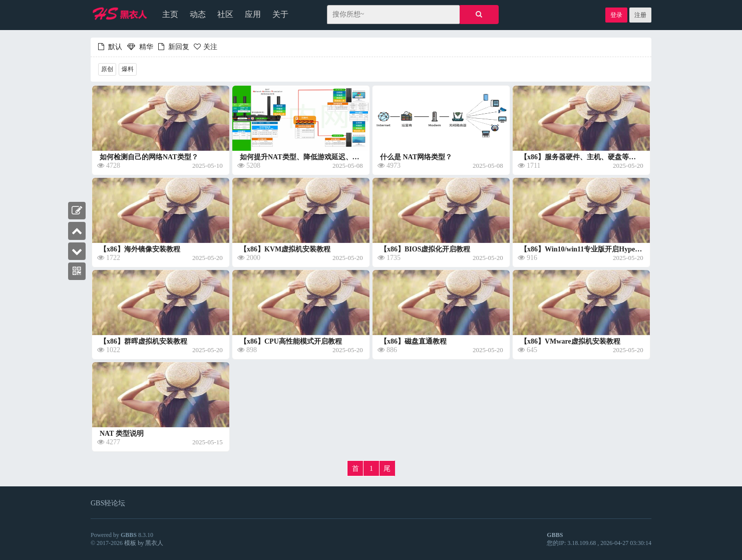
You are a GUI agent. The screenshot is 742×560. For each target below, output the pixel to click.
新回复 (172, 47)
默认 (110, 47)
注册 (640, 15)
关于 (280, 14)
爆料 (128, 69)
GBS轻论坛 (108, 503)
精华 (140, 47)
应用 (253, 14)
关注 (204, 47)
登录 (616, 15)
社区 (225, 14)
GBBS (129, 535)
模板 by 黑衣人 (144, 543)
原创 (107, 69)
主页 (170, 14)
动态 (198, 14)
